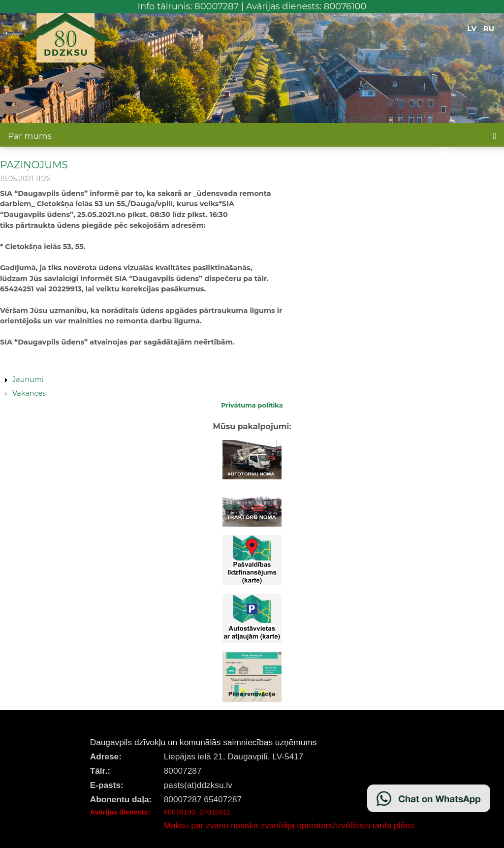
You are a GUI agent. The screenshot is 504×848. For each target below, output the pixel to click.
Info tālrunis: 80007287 (189, 6)
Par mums (30, 136)
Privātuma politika (252, 405)
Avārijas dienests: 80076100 (306, 6)
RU (489, 29)
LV (472, 29)
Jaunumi (28, 379)
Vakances (29, 393)
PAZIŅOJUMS (34, 165)
